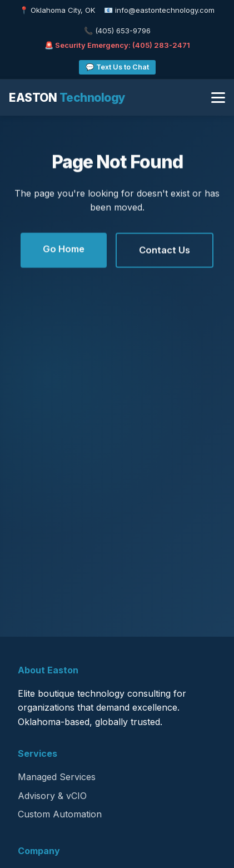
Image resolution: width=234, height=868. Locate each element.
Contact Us (165, 251)
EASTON (67, 98)
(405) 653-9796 (123, 31)
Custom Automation (60, 814)
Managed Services (57, 777)
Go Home (64, 250)
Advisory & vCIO (52, 796)
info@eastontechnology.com (165, 10)
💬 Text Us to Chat (117, 67)
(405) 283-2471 (161, 45)
